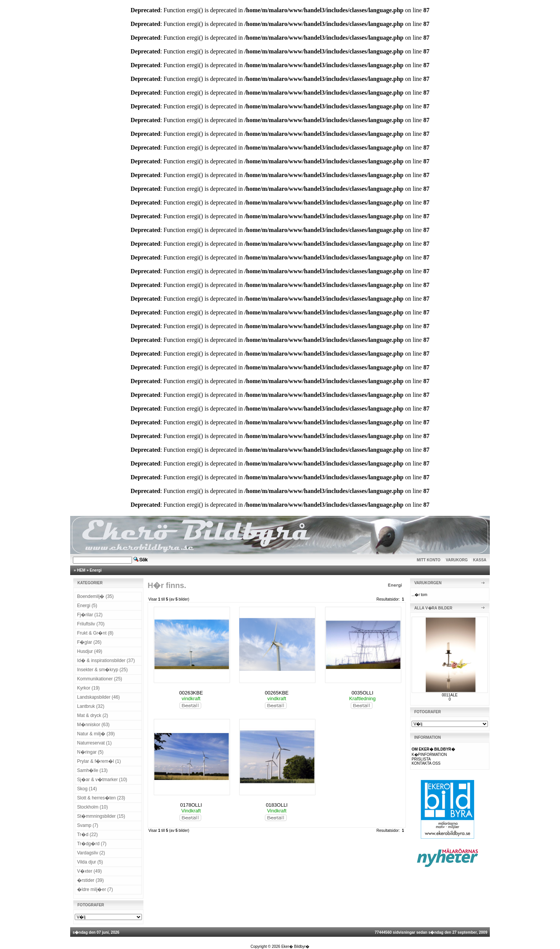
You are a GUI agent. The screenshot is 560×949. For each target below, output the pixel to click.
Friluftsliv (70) (91, 624)
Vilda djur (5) (90, 862)
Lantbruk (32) (91, 706)
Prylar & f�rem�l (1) (99, 761)
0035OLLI (363, 693)
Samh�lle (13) (92, 770)
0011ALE (450, 695)
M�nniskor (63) (93, 725)
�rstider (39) (90, 880)
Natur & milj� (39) (96, 734)
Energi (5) (87, 606)
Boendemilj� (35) (95, 596)
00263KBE (191, 693)
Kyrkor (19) (88, 688)
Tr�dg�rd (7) (92, 844)
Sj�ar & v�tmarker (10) (102, 780)
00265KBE (277, 693)
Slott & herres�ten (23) (101, 798)
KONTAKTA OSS (426, 763)
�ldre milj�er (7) (95, 889)
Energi (96, 570)
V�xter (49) (89, 871)
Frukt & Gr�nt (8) (95, 633)
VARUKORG (457, 560)
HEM (81, 570)
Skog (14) (87, 789)
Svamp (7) (88, 825)
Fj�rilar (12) (90, 615)
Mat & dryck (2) (93, 715)
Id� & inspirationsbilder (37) (106, 661)
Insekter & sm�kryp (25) (102, 670)
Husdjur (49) (90, 651)
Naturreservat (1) (94, 743)
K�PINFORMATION (429, 755)
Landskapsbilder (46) (98, 697)
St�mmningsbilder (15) (101, 816)
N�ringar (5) (90, 752)
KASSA (480, 560)
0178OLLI (191, 805)
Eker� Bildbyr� (295, 947)
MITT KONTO (429, 560)
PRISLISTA (421, 759)
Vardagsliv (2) (91, 853)
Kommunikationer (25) (100, 679)
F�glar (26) (89, 642)
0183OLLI (277, 805)
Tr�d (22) (87, 835)
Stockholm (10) (93, 807)
